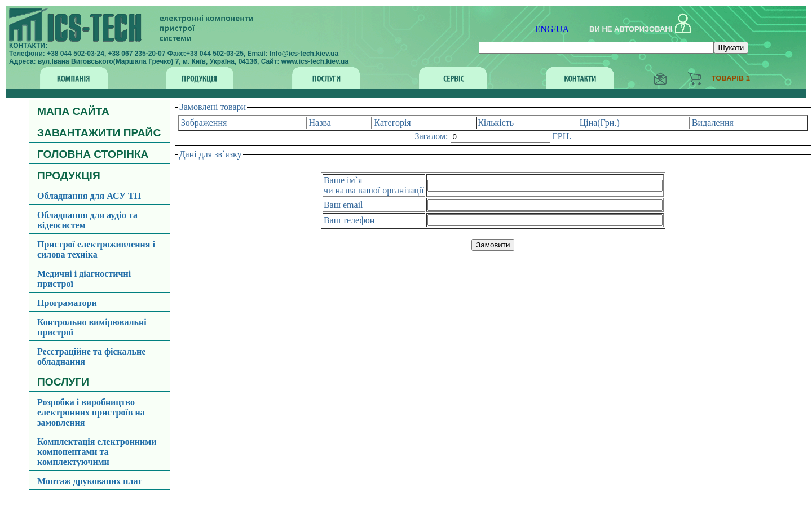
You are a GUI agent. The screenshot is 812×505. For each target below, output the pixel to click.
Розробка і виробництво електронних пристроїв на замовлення (91, 412)
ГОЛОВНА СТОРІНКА (93, 154)
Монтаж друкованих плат (90, 481)
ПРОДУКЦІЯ (69, 176)
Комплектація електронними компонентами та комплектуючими (97, 452)
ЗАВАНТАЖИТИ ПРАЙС (99, 133)
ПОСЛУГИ (63, 382)
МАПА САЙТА (73, 111)
